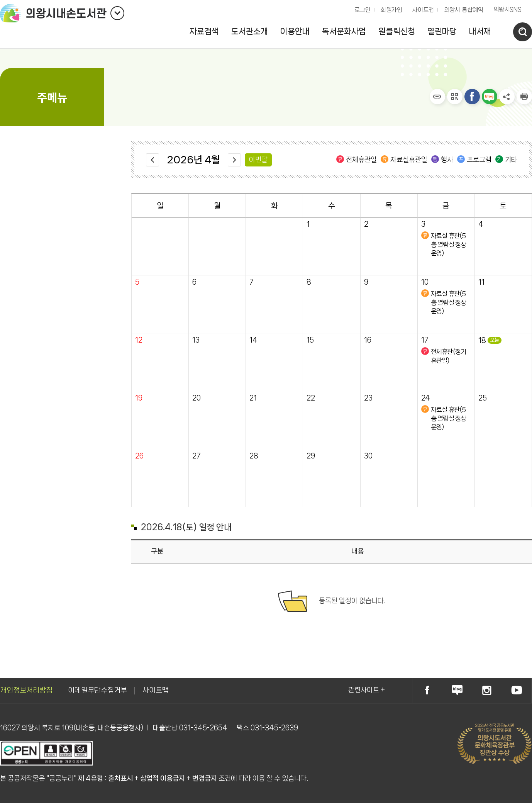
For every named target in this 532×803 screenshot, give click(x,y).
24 (426, 398)
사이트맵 (423, 10)
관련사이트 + (367, 690)
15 (310, 340)
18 (482, 340)
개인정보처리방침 (26, 690)
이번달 (258, 160)
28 (254, 456)
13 (196, 340)
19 (139, 398)
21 (253, 398)
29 (311, 456)
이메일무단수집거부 (97, 690)
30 (368, 456)
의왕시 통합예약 (462, 8)
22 (311, 398)
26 (139, 456)
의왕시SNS (507, 9)
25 (483, 398)
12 (139, 340)
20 (197, 398)
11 (481, 282)
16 (368, 340)
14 (253, 340)
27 (197, 456)
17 (425, 340)
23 (368, 398)
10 (425, 282)
